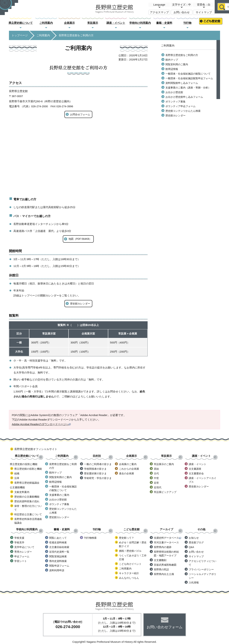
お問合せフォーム (80, 114)
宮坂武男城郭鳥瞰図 (165, 565)
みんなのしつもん (129, 578)
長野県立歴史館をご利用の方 (182, 55)
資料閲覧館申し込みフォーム (182, 83)
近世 (156, 483)
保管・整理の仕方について (28, 508)
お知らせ (194, 538)
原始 (156, 469)
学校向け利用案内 (140, 23)
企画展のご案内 (128, 464)
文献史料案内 (22, 492)
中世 (156, 478)
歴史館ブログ (196, 542)
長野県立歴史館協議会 (27, 483)
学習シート (21, 561)
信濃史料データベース (167, 538)
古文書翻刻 (160, 560)
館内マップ (172, 60)
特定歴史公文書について (28, 514)
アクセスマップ (159, 12)
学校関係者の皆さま (95, 469)
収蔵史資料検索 (58, 542)
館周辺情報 (172, 69)
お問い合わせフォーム (165, 627)
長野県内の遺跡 (163, 547)
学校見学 (19, 542)
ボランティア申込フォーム (181, 106)
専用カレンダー (23, 552)
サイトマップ (204, 12)
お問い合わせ (182, 12)
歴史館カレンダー (80, 304)
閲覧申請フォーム (59, 566)
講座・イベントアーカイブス (203, 480)
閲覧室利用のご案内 (177, 64)
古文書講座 (195, 469)
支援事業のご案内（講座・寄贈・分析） (188, 88)
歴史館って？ (126, 538)
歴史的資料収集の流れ (27, 501)
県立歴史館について (21, 23)
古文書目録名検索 (59, 547)
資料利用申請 (57, 570)
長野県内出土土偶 (164, 574)
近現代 (158, 487)
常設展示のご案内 (164, 464)
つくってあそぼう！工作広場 (133, 557)
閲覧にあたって (58, 538)
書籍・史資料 (164, 23)
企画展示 (69, 23)
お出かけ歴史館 (174, 92)
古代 (156, 473)
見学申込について (24, 547)
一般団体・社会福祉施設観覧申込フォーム (189, 78)
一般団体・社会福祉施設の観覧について (188, 74)
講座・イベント (116, 23)
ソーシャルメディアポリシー (203, 576)
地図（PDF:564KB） (80, 239)
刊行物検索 (90, 538)
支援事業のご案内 (59, 495)
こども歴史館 (211, 23)
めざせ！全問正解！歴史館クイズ (133, 544)
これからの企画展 (129, 469)
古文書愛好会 (196, 473)
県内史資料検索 (58, 561)
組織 (17, 473)
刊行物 (187, 23)
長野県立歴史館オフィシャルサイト (36, 449)
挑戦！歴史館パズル (130, 551)
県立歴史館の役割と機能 (28, 469)
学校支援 (19, 538)
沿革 (17, 478)
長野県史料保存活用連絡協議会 (28, 521)
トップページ (20, 35)
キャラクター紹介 (129, 573)
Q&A (191, 547)
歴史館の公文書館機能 (27, 497)
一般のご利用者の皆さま (98, 464)
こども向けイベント (130, 564)
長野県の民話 (161, 569)
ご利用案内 (46, 23)
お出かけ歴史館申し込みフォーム (184, 97)
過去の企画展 (126, 473)
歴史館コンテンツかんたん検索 (183, 111)
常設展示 (93, 23)
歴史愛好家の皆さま (95, 473)
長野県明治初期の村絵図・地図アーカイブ (166, 554)
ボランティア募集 (176, 102)
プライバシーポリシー (201, 569)
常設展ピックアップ (165, 492)
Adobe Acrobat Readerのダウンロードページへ (41, 424)
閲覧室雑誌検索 (58, 556)
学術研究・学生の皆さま (98, 478)
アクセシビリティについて (203, 563)
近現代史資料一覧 (59, 552)
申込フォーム (22, 556)
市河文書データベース (166, 542)
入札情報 (194, 582)
